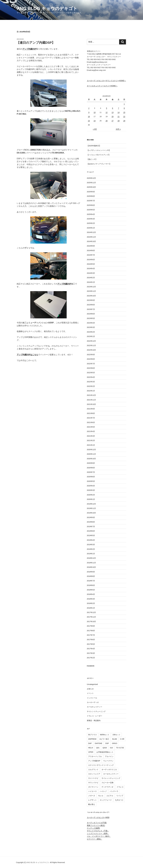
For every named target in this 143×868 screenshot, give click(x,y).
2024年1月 (91, 282)
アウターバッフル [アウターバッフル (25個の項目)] (95, 756)
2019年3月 (91, 545)
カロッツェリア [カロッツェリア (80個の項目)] (94, 774)
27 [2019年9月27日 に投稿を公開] (113, 121)
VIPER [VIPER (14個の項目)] (91, 752)
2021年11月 (91, 400)
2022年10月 (91, 350)
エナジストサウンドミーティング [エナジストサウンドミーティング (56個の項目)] (101, 765)
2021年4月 (91, 431)
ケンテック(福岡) (93, 828)
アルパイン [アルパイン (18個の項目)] (109, 756)
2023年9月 (91, 300)
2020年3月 (91, 490)
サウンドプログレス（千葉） (98, 831)
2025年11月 (91, 183)
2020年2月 (91, 495)
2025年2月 (91, 223)
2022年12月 (91, 341)
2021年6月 (91, 422)
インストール (92, 698)
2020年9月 (91, 463)
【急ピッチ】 (92, 159)
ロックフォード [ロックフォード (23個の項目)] (106, 800)
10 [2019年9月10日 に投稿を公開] (95, 112)
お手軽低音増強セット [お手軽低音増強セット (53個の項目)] (105, 752)
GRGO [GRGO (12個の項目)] (115, 743)
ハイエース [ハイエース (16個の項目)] (92, 791)
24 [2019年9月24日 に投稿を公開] (95, 121)
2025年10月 (91, 187)
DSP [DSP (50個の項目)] (107, 743)
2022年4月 (91, 377)
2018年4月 (91, 594)
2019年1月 (91, 554)
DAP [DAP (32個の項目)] (90, 743)
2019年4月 (91, 540)
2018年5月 (91, 590)
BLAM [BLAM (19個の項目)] (115, 739)
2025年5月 (91, 210)
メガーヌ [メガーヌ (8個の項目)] (92, 796)
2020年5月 (91, 481)
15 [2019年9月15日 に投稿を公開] (124, 112)
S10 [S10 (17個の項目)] (111, 748)
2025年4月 (91, 214)
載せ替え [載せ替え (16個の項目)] (92, 804)
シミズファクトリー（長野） (98, 834)
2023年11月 (91, 291)
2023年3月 (91, 327)
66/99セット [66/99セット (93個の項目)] (105, 735)
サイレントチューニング (96, 711)
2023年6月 (91, 314)
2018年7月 (91, 581)
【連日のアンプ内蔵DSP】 (36, 43)
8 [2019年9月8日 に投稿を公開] (124, 108)
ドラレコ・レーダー (95, 716)
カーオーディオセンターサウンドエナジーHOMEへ (106, 81)
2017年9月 (91, 626)
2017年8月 (91, 631)
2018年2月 (91, 603)
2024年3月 (91, 273)
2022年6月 (91, 368)
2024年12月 (91, 232)
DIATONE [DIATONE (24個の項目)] (98, 743)
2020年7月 (91, 472)
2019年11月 (91, 508)
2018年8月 (91, 576)
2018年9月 (91, 572)
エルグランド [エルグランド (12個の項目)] (93, 769)
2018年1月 (91, 608)
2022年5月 (91, 373)
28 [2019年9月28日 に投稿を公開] (119, 121)
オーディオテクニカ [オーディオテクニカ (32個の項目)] (109, 769)
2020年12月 (91, 450)
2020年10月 (91, 459)
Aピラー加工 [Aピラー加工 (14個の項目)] (104, 739)
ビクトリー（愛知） (95, 839)
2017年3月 (91, 653)
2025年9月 (91, 192)
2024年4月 (91, 269)
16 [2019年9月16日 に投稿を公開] (89, 117)
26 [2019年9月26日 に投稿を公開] (107, 121)
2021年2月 (91, 440)
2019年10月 (91, 513)
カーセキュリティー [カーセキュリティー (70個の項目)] (111, 774)
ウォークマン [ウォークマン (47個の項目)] (108, 761)
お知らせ (90, 689)
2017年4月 (91, 649)
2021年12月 (91, 395)
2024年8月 (91, 250)
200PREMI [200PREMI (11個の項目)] (92, 739)
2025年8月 (91, 196)
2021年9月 (91, 409)
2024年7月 (91, 255)
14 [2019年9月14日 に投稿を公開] (119, 112)
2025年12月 (91, 178)
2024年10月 (91, 241)
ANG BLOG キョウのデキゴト (47, 9)
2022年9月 (91, 355)
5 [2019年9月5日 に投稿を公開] (107, 108)
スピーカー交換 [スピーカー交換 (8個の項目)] (107, 783)
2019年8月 (91, 522)
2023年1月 (91, 336)
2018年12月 (91, 558)
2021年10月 (91, 404)
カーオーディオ (93, 702)
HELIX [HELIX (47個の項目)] (91, 748)
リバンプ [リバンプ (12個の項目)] (120, 796)
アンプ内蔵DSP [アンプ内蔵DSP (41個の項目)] (94, 761)
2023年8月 (91, 305)
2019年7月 (91, 527)
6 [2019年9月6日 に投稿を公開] (113, 108)
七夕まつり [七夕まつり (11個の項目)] (119, 800)
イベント (90, 693)
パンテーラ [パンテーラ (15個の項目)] (114, 791)
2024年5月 (91, 264)
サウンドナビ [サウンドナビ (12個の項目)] (93, 783)
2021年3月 (91, 436)
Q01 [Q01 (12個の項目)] (98, 748)
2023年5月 (91, 318)
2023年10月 (91, 296)
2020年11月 (91, 454)
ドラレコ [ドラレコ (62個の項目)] (120, 787)
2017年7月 (91, 635)
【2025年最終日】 (94, 146)
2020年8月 (91, 468)
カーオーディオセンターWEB (98, 817)
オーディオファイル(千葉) (97, 823)
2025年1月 (91, 228)
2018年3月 (91, 599)
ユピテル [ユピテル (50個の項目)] (110, 796)
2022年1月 (91, 391)
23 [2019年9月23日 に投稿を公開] (89, 121)
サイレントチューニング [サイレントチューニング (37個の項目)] (111, 778)
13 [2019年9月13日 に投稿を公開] (113, 112)
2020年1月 (91, 499)
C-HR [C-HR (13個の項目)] (122, 739)
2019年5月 (91, 535)
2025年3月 (91, 219)
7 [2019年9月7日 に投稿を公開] (119, 108)
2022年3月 (91, 382)
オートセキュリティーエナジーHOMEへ (102, 86)
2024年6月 (91, 260)
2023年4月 (91, 323)
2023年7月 (91, 309)
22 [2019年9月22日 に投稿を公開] (124, 117)
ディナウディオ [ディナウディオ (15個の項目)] (107, 787)
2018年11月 (91, 563)
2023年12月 (91, 287)
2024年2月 (91, 278)
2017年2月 (91, 658)
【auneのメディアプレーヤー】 (99, 164)
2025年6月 (91, 205)
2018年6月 (91, 585)
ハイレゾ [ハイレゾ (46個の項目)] (103, 791)
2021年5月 (91, 427)
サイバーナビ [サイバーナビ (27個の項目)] (93, 778)
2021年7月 (91, 418)
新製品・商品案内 (94, 720)
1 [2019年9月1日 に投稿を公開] (124, 104)
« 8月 (95, 129)
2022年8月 (91, 359)
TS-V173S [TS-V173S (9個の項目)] (120, 748)
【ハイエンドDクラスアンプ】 (99, 155)
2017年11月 (91, 617)
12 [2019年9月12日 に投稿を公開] (107, 112)
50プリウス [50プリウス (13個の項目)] (93, 735)
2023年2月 (91, 332)
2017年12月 (91, 612)
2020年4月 (91, 486)
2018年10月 (91, 567)
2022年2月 (91, 386)
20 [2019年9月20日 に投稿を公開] (113, 117)
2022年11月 (91, 345)
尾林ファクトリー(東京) (96, 825)
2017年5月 (91, 644)
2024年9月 (91, 246)
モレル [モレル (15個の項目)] (101, 796)
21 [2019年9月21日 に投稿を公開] (119, 117)
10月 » (118, 129)
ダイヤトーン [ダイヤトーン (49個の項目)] (93, 787)
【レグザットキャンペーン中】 (99, 150)
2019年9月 (91, 517)
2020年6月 (91, 477)
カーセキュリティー (95, 707)
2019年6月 (91, 531)
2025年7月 (91, 201)
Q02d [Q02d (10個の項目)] (105, 748)
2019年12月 (91, 504)
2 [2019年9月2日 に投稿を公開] (89, 108)
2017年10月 (91, 622)
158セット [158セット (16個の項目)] (116, 735)
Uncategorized (92, 684)
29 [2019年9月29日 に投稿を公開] (124, 121)
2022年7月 (91, 364)
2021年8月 (91, 413)
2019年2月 (91, 549)
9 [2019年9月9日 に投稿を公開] (89, 112)
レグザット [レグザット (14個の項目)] (92, 800)
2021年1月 (91, 445)
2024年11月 (91, 237)
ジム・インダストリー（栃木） (99, 836)
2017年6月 (91, 640)
